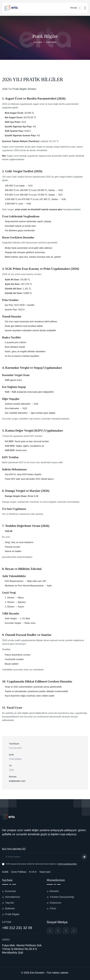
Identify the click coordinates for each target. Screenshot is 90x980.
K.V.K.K (33, 872)
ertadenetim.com (17, 781)
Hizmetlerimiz (13, 897)
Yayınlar (10, 903)
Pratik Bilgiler (12, 914)
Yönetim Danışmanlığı (62, 897)
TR (71, 8)
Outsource (55, 903)
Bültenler (10, 909)
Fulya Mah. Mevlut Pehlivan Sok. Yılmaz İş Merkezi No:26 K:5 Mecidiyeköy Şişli (22, 949)
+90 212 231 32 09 (17, 928)
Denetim (54, 891)
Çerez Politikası (19, 872)
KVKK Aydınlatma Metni (67, 864)
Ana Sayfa (38, 42)
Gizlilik (5, 872)
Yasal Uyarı (45, 872)
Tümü (53, 909)
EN (75, 8)
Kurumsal (10, 891)
